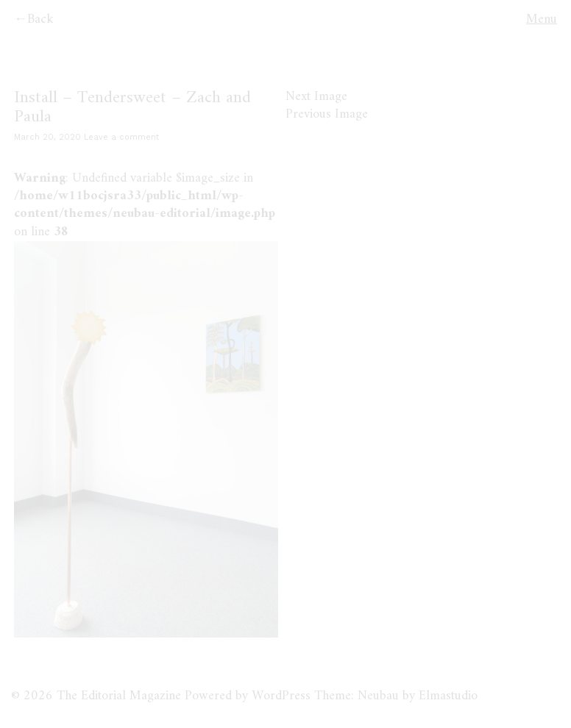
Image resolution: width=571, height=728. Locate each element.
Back (40, 19)
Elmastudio (448, 696)
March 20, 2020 (47, 137)
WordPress (281, 696)
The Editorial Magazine (119, 696)
